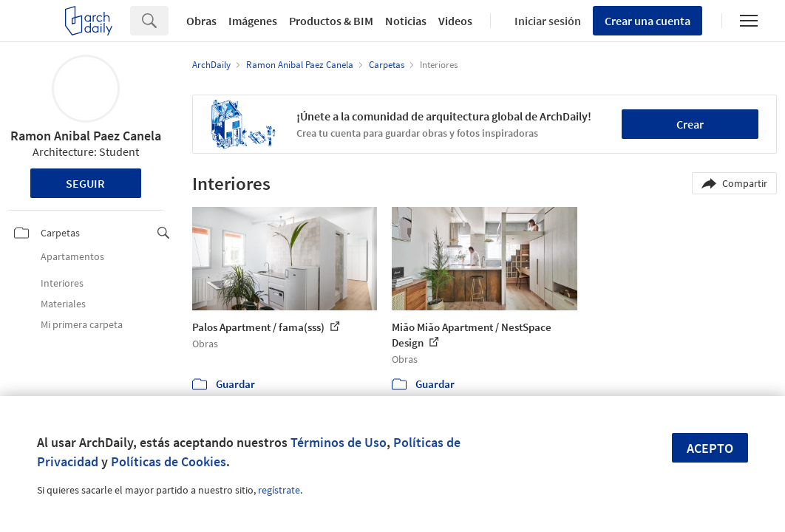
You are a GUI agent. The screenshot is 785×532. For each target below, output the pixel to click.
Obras (201, 21)
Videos (455, 21)
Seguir (85, 183)
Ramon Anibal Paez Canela (86, 136)
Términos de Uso (339, 442)
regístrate (279, 490)
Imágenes (253, 21)
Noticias (406, 21)
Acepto (710, 448)
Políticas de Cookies (169, 461)
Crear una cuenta (648, 21)
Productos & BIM (331, 21)
